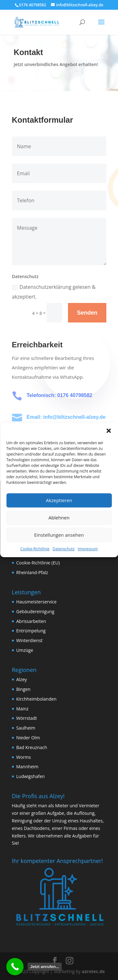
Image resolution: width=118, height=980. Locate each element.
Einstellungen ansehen (59, 535)
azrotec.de (93, 971)
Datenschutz (64, 549)
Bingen (23, 689)
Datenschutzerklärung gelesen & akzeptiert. (54, 292)
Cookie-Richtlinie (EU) (38, 563)
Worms (24, 757)
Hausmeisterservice (37, 602)
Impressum (88, 549)
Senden (87, 313)
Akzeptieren (59, 500)
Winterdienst (30, 640)
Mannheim (28, 767)
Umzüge (25, 650)
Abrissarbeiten (31, 621)
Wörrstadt (27, 718)
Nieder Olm (28, 738)
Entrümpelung (31, 631)
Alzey (22, 679)
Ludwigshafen (31, 776)
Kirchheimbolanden (37, 699)
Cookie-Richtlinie (35, 549)
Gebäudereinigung (35, 611)
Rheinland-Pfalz (32, 572)
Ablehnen (59, 518)
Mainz (22, 709)
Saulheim (26, 728)
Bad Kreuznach (32, 747)
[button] (109, 431)
